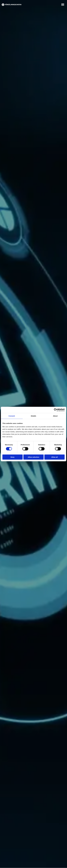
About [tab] (55, 416)
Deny (12, 457)
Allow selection (33, 457)
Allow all (55, 457)
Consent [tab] (12, 416)
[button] (63, 5)
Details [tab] (33, 416)
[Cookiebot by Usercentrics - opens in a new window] (55, 410)
